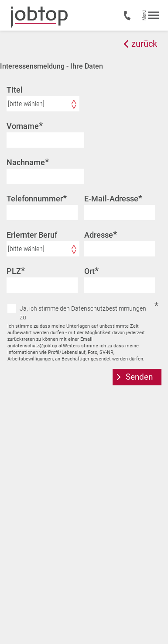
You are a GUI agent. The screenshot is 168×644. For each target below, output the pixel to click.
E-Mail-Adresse (113, 198)
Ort (91, 271)
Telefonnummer (37, 198)
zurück (144, 44)
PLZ (16, 271)
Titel (15, 90)
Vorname (25, 126)
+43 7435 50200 (129, 16)
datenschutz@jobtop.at (38, 346)
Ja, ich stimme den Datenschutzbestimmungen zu (83, 313)
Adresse (101, 235)
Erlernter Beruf (32, 235)
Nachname (28, 162)
